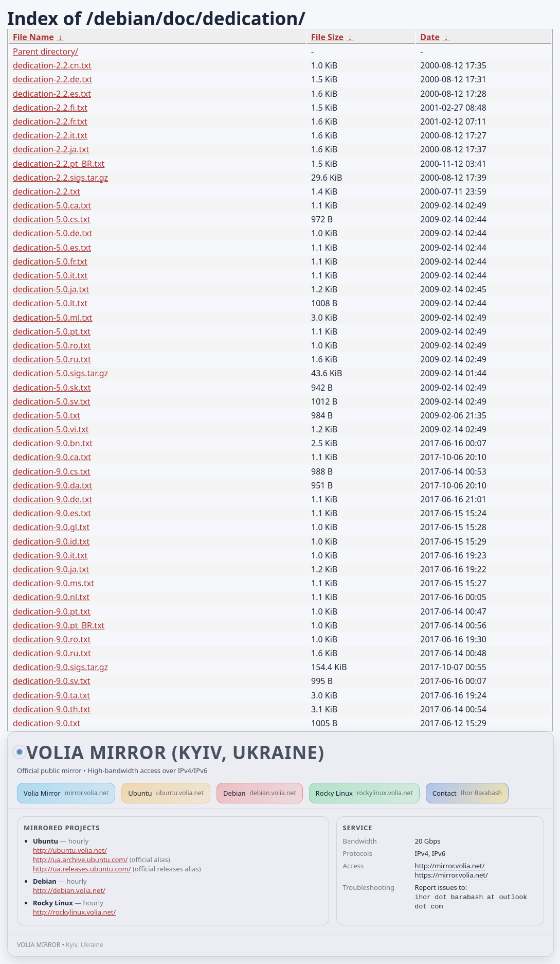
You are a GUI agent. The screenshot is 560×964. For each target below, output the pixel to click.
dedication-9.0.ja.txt (51, 569)
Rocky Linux (364, 793)
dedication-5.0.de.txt (52, 233)
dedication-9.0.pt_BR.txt (59, 625)
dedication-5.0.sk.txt (52, 388)
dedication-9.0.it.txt (50, 555)
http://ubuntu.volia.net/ (70, 850)
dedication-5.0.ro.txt (52, 345)
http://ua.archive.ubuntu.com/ (80, 860)
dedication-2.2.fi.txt (50, 108)
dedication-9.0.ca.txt (52, 457)
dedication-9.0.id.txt (51, 541)
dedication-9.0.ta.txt (51, 695)
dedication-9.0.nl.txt (51, 597)
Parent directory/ (46, 51)
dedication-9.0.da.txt (52, 485)
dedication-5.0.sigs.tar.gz (60, 373)
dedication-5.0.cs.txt (52, 219)
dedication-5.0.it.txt (50, 275)
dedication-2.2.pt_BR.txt (59, 164)
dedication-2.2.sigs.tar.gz (60, 178)
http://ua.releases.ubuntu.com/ (82, 869)
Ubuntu (166, 793)
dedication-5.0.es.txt (52, 248)
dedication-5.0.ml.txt (52, 318)
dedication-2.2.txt (47, 191)
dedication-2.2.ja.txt (51, 149)
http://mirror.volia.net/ (450, 866)
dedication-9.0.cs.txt (52, 471)
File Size (327, 37)
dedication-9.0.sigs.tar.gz (60, 667)
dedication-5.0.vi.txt (51, 429)
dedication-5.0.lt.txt (50, 303)
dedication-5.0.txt (47, 415)
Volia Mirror (66, 793)
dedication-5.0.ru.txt (52, 359)
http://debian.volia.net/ (69, 890)
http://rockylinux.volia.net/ (74, 912)
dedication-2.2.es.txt (52, 94)
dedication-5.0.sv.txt (51, 401)
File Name (33, 37)
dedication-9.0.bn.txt (53, 443)
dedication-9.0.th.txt (52, 709)
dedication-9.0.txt (47, 723)
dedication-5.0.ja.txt (51, 289)
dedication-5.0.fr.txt (50, 261)
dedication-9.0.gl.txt (51, 527)
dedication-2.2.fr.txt (50, 121)
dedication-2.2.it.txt (50, 135)
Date (430, 37)
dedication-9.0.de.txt (52, 499)
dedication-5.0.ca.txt (52, 205)
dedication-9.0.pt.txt (52, 611)
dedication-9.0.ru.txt (52, 653)
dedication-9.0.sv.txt (51, 681)
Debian (260, 793)
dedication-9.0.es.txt (52, 513)
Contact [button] (467, 793)
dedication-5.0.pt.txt (52, 331)
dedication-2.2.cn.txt (52, 65)
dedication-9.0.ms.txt (53, 583)
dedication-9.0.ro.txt (52, 639)
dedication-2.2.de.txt (52, 79)
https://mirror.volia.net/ (451, 875)
